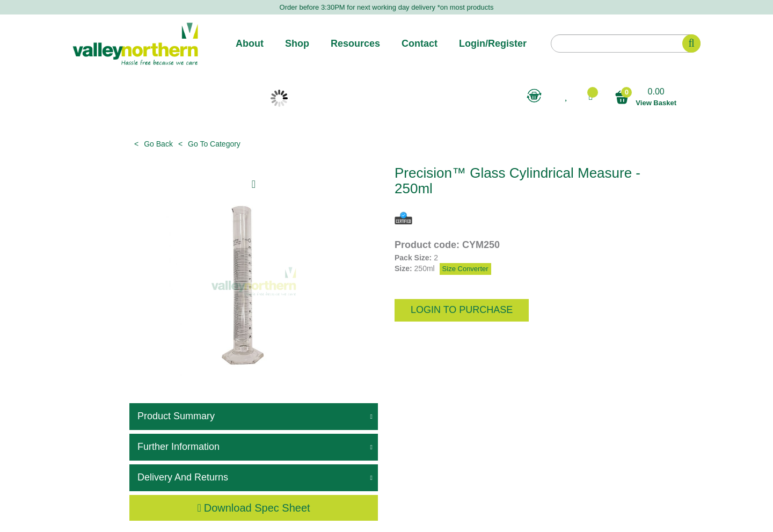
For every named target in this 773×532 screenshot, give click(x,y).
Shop (297, 43)
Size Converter (465, 269)
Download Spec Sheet (253, 508)
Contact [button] (420, 43)
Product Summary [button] (176, 416)
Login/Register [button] (493, 43)
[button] (590, 96)
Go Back (158, 144)
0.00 (645, 97)
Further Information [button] (178, 447)
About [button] (250, 43)
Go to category (214, 144)
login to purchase (462, 310)
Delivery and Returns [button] (183, 477)
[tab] (254, 417)
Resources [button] (355, 43)
